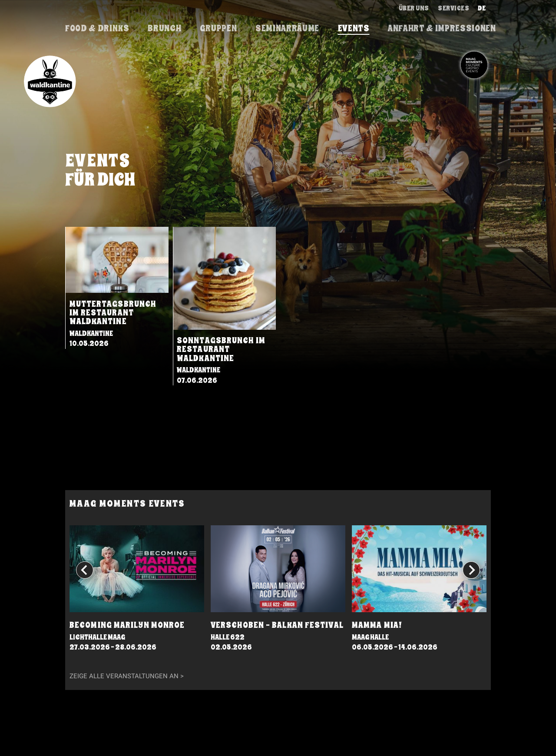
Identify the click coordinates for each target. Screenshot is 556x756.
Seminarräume (287, 28)
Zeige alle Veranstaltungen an (124, 676)
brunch (164, 28)
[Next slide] (471, 570)
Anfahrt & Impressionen (442, 28)
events (354, 28)
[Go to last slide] (85, 570)
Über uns (414, 8)
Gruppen (218, 28)
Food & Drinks (97, 28)
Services (453, 8)
